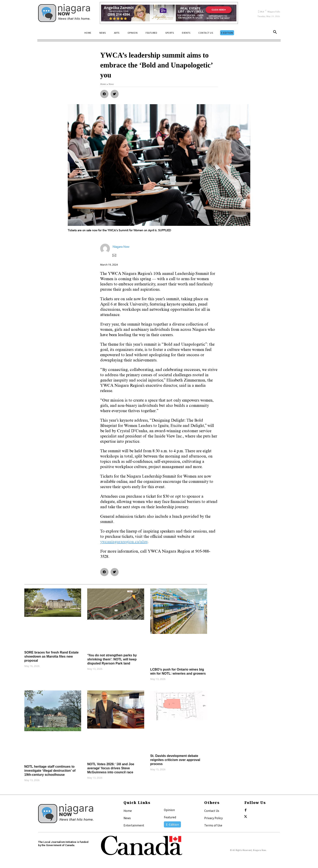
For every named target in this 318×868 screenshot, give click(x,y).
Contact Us (212, 811)
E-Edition (172, 824)
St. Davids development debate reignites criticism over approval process (175, 760)
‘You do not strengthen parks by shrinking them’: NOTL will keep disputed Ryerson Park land (112, 659)
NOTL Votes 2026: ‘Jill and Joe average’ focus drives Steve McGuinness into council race (111, 768)
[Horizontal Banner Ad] (169, 13)
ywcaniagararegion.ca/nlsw (124, 542)
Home (128, 811)
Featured (170, 817)
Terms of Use (213, 825)
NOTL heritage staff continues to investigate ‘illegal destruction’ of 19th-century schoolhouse (50, 771)
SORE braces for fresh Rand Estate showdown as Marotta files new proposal (52, 656)
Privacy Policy (213, 818)
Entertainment (134, 825)
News (127, 818)
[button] (275, 33)
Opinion (169, 810)
